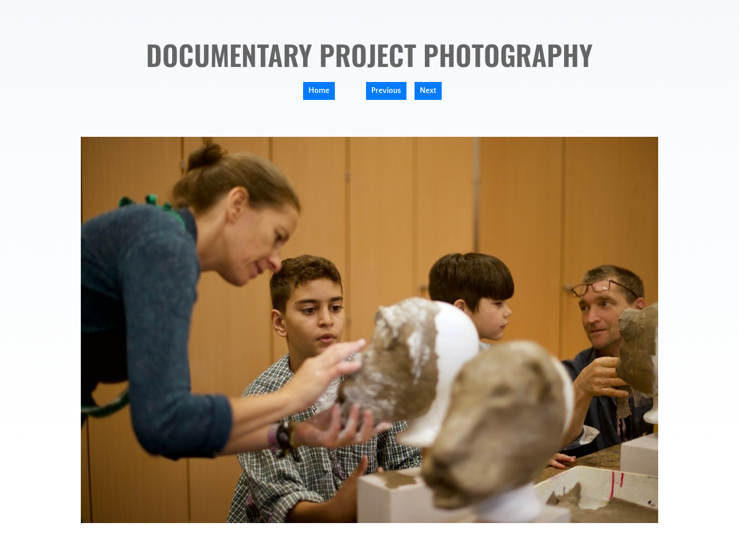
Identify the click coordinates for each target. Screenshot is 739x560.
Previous (386, 91)
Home (319, 91)
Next (428, 91)
